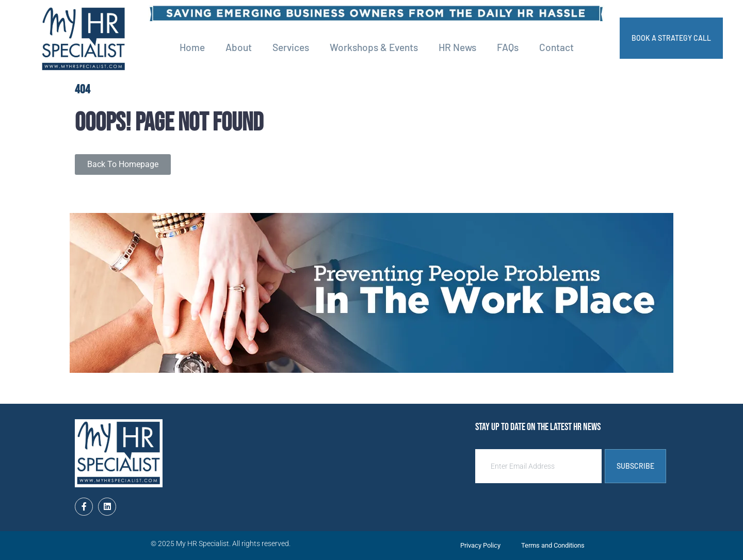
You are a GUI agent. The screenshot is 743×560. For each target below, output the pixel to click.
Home (192, 47)
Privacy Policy (480, 545)
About (239, 47)
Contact (556, 47)
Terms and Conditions (553, 545)
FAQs (508, 47)
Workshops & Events (374, 47)
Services (291, 47)
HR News (457, 47)
